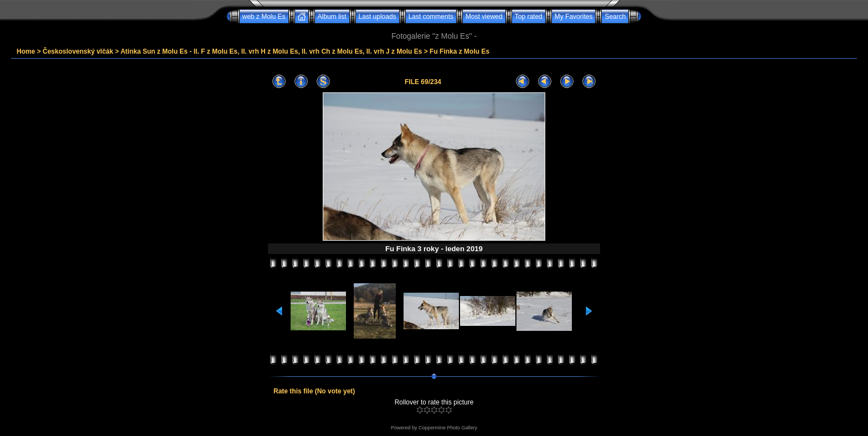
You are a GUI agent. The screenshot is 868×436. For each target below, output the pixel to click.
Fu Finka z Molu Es (459, 51)
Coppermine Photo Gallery (448, 428)
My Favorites (574, 17)
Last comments (431, 17)
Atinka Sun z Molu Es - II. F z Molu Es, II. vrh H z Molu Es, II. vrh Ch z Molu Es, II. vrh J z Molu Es (272, 51)
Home (26, 51)
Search (615, 17)
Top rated (529, 17)
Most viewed (484, 17)
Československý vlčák (78, 51)
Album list (332, 17)
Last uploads (378, 17)
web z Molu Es (264, 17)
